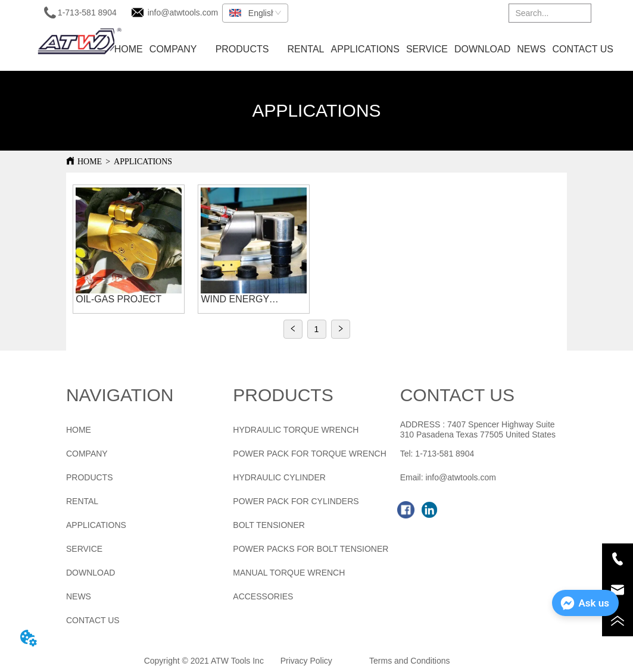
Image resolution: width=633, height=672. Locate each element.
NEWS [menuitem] (531, 49)
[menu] (364, 49)
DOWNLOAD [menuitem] (482, 49)
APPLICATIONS (143, 162)
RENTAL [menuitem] (306, 49)
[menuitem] (242, 49)
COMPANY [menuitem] (173, 49)
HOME (90, 162)
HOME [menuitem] (129, 49)
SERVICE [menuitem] (427, 49)
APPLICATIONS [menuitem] (365, 49)
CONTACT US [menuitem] (583, 49)
